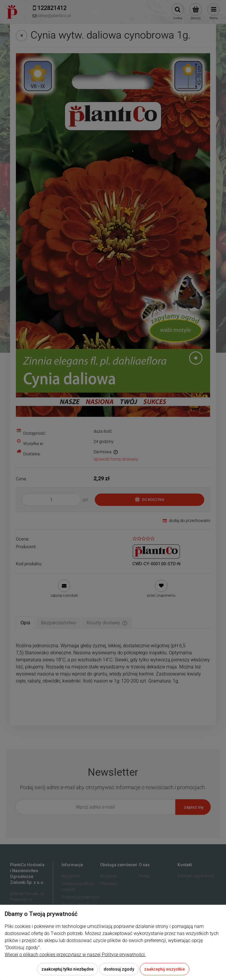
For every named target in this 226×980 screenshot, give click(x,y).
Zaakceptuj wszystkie (164, 969)
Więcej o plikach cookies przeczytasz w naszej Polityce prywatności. (75, 955)
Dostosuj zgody (119, 969)
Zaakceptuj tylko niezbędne (68, 969)
